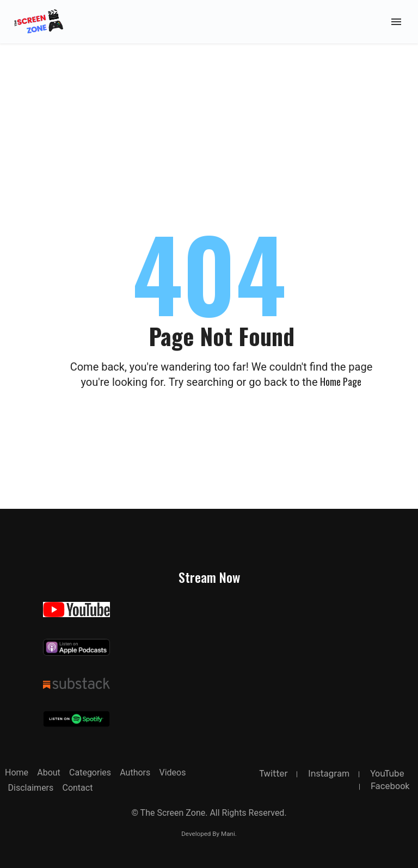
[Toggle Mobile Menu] (396, 22)
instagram (329, 774)
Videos (172, 772)
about (49, 772)
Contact (77, 788)
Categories (90, 772)
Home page (341, 381)
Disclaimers (31, 788)
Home (17, 772)
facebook (390, 786)
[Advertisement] (209, 82)
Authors (135, 772)
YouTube (387, 774)
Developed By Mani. (209, 834)
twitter (273, 774)
